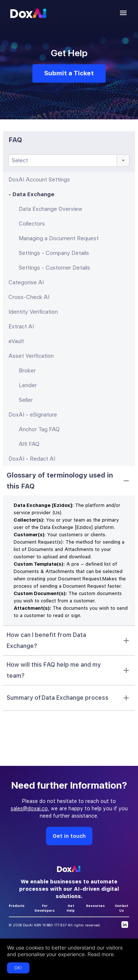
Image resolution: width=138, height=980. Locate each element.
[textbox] (69, 161)
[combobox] (69, 161)
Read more (101, 954)
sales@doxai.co (29, 808)
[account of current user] (123, 13)
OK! (18, 968)
